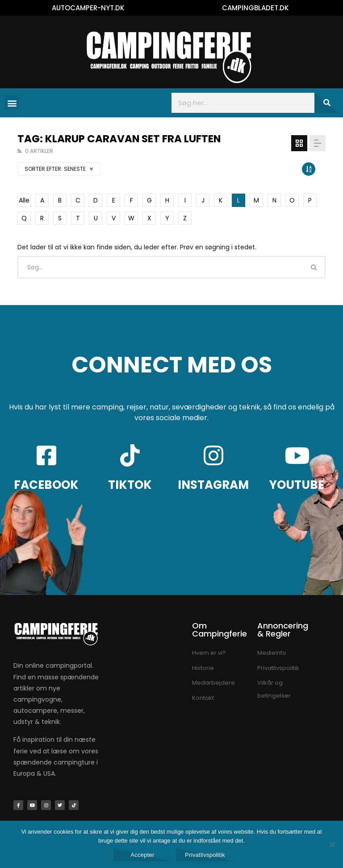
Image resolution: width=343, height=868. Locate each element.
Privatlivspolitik (205, 855)
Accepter (142, 855)
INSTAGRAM (213, 485)
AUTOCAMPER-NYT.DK (88, 8)
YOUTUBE (297, 485)
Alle (24, 200)
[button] (12, 103)
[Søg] (326, 103)
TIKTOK (130, 485)
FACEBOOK (46, 485)
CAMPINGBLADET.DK (255, 8)
